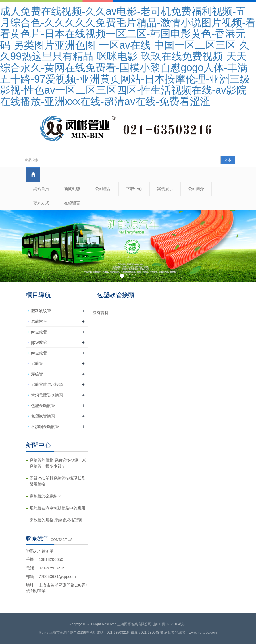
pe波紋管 (39, 332)
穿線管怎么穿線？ (45, 496)
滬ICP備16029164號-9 (170, 624)
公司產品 (103, 189)
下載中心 (134, 189)
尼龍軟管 (39, 321)
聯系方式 (41, 203)
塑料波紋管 (41, 311)
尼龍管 (37, 363)
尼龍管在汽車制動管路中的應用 (57, 508)
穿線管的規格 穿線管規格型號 (56, 520)
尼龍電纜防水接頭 (47, 384)
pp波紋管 (39, 342)
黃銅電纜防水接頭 (47, 395)
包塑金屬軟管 (43, 406)
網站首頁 (41, 189)
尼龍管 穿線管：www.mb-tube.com (190, 633)
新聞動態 (72, 189)
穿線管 (37, 374)
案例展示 (165, 189)
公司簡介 (196, 189)
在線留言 (72, 203)
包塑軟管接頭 (43, 416)
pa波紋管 (39, 353)
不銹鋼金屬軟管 (45, 427)
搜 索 (227, 160)
